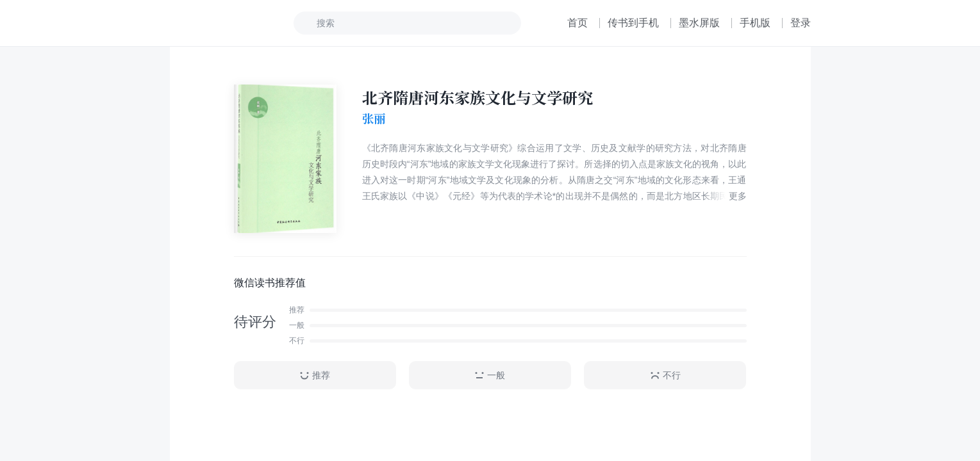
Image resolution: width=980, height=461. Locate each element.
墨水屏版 (699, 23)
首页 (577, 23)
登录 (801, 23)
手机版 (755, 23)
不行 (665, 376)
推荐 (315, 376)
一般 (490, 376)
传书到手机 (633, 23)
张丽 (374, 118)
